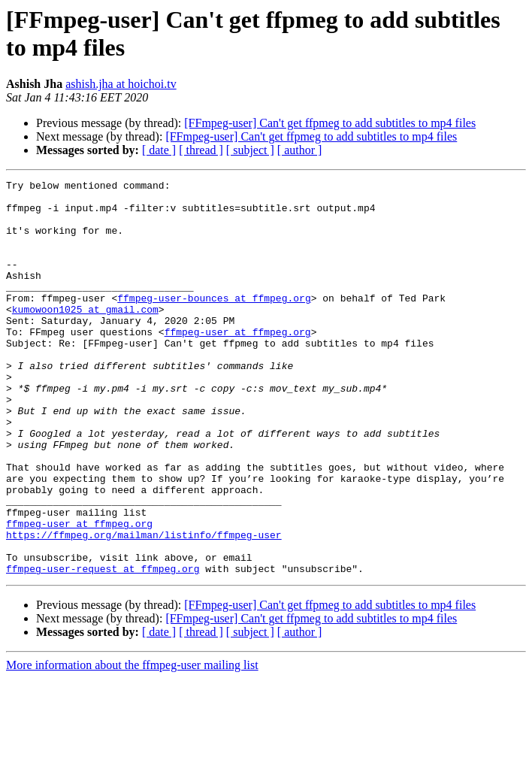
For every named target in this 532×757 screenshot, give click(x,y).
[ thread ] (201, 150)
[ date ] (159, 150)
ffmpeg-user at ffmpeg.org (238, 363)
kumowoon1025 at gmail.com (85, 336)
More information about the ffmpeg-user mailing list (132, 744)
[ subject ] (250, 150)
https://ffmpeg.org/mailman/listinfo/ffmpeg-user (144, 607)
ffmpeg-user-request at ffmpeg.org (103, 647)
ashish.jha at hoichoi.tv (121, 84)
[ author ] (300, 150)
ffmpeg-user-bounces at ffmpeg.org (214, 322)
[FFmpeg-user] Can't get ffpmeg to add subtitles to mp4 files (330, 123)
